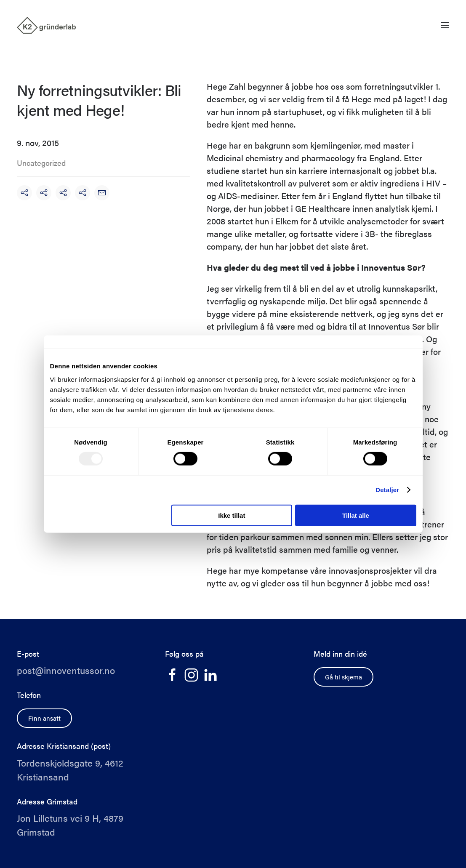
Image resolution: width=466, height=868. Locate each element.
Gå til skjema (344, 677)
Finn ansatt (44, 718)
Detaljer (387, 490)
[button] (445, 25)
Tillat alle (356, 515)
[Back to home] (46, 25)
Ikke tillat (232, 515)
